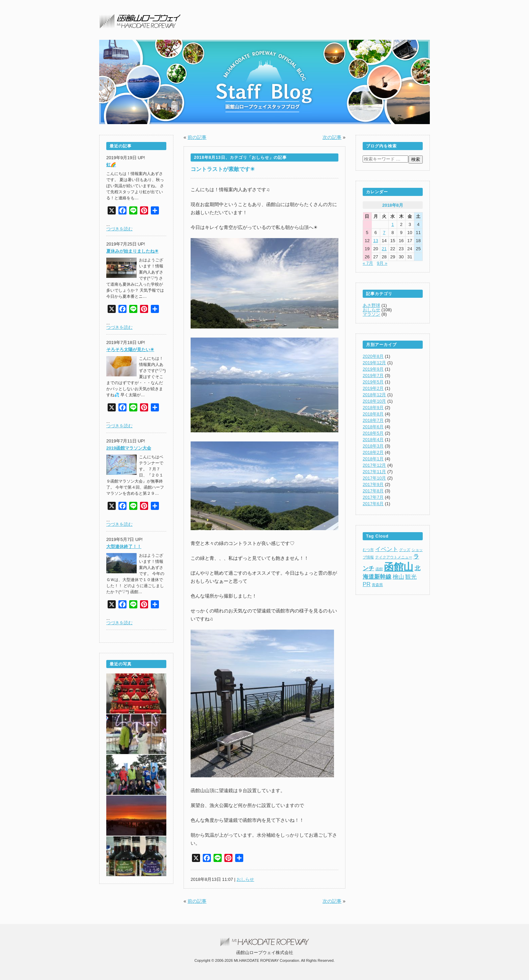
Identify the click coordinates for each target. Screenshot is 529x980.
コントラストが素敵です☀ (223, 169)
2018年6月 (373, 427)
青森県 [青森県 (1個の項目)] (377, 585)
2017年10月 (374, 478)
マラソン (371, 314)
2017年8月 (373, 491)
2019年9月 (373, 369)
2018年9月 (373, 408)
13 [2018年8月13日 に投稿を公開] (375, 241)
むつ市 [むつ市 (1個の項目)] (368, 550)
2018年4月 (373, 440)
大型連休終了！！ (124, 546)
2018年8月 (373, 414)
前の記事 (197, 137)
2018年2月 (373, 452)
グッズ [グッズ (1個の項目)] (405, 550)
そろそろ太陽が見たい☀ (130, 350)
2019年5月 (373, 382)
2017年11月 (374, 472)
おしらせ (245, 879)
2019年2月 (373, 388)
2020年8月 (373, 356)
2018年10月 (374, 401)
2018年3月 (373, 446)
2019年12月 (374, 363)
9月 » (382, 263)
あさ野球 (371, 305)
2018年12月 (374, 395)
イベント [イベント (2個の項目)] (387, 549)
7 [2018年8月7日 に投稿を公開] (384, 233)
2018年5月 (373, 433)
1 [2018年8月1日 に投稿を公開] (393, 224)
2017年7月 (373, 497)
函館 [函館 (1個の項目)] (379, 569)
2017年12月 (374, 465)
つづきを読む (119, 229)
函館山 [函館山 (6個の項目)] (399, 567)
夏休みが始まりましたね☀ (132, 251)
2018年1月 (373, 459)
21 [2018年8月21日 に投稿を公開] (384, 249)
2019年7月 (373, 376)
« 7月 (368, 263)
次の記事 (332, 137)
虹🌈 (111, 165)
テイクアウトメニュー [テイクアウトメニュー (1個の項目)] (394, 557)
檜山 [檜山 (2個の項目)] (398, 577)
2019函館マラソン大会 (129, 448)
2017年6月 (373, 504)
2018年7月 (373, 420)
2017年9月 (373, 484)
